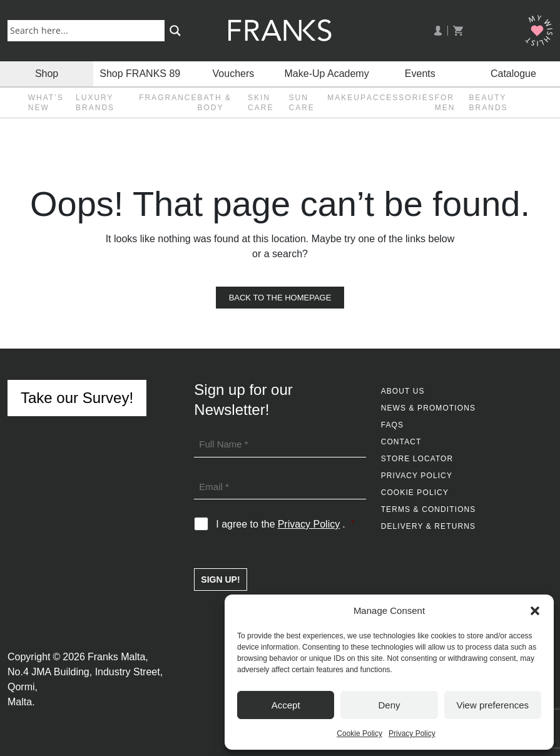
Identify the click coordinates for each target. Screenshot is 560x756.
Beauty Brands (489, 103)
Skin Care (261, 103)
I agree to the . (285, 524)
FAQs (392, 425)
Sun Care (302, 103)
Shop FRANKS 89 (140, 74)
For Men (445, 103)
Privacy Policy (412, 733)
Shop (47, 74)
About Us (403, 391)
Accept (286, 705)
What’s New (46, 103)
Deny (389, 705)
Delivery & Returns (428, 526)
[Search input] (89, 30)
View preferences (493, 705)
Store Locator (417, 459)
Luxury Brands (95, 103)
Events (420, 74)
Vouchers (234, 74)
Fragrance (168, 98)
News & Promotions (428, 408)
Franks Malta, (118, 657)
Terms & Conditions (429, 509)
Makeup (347, 98)
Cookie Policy (359, 733)
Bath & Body (214, 103)
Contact (401, 442)
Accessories (401, 98)
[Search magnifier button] (175, 31)
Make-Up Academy (327, 74)
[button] (535, 611)
